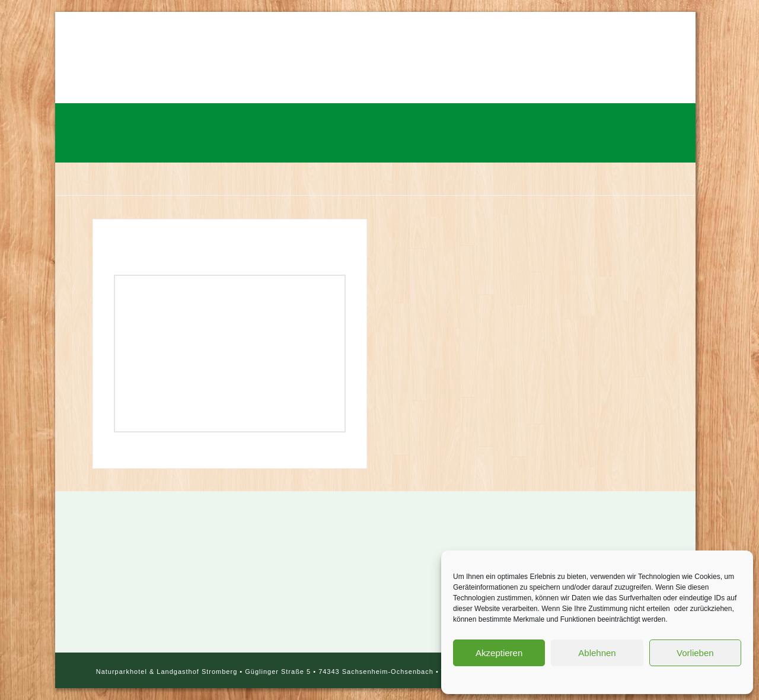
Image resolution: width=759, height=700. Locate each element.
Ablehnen (597, 653)
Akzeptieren (499, 653)
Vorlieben (695, 653)
